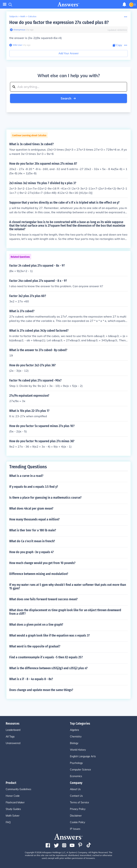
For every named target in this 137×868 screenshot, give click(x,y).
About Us (75, 789)
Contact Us (76, 796)
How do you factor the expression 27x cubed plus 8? (59, 22)
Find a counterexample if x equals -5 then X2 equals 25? (46, 657)
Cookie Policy (78, 822)
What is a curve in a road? (26, 476)
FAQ (8, 822)
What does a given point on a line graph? (36, 625)
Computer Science (80, 770)
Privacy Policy (78, 809)
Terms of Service (79, 802)
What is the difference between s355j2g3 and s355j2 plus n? (48, 668)
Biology (74, 743)
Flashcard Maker (15, 802)
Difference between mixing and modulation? (39, 574)
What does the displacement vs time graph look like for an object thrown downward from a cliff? (65, 612)
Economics (76, 776)
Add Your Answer (69, 53)
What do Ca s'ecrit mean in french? (32, 541)
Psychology (76, 763)
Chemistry (76, 737)
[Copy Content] (117, 45)
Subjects (13, 16)
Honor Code (13, 796)
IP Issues (75, 829)
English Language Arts (83, 756)
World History (78, 750)
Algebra (74, 730)
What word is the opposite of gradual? (35, 646)
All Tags (10, 737)
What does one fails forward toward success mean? (43, 599)
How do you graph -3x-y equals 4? (31, 552)
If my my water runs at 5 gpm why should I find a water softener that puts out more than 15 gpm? (68, 587)
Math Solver (13, 816)
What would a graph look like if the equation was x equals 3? (50, 635)
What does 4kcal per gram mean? (31, 508)
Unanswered (13, 743)
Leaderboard (13, 730)
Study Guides (13, 809)
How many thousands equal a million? (34, 519)
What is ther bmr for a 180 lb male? (33, 530)
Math (23, 16)
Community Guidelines (18, 789)
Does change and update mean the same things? (41, 690)
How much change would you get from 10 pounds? (42, 563)
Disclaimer (76, 816)
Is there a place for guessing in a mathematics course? (45, 498)
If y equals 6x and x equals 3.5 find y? (34, 487)
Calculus (32, 16)
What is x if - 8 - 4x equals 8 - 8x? (31, 679)
